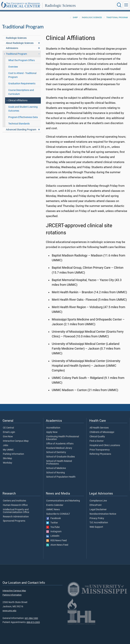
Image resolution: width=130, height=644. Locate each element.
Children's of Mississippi (102, 432)
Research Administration (16, 517)
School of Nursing (56, 473)
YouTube (53, 527)
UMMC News (53, 510)
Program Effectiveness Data (23, 117)
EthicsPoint (96, 505)
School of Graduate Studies (61, 457)
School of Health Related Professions (59, 463)
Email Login (9, 432)
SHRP (75, 18)
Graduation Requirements (22, 84)
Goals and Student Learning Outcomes (23, 109)
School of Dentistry (56, 452)
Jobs (6, 445)
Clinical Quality (97, 437)
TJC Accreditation (99, 523)
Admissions (12, 48)
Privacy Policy (97, 518)
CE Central (8, 428)
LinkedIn (53, 536)
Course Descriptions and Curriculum (21, 92)
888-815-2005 (33, 622)
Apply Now (52, 432)
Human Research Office (15, 505)
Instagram (54, 532)
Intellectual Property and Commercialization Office (16, 511)
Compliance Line (98, 501)
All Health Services (99, 428)
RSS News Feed (56, 541)
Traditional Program (117, 18)
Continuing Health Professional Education (63, 438)
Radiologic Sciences (60, 6)
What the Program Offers (21, 60)
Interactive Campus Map (16, 441)
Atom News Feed (57, 545)
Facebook (53, 518)
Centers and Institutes (14, 501)
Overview (13, 67)
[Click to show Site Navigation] (126, 5)
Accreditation (53, 428)
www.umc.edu (9, 611)
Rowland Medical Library (59, 448)
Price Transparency (100, 450)
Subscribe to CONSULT (58, 514)
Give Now (8, 437)
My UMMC (8, 450)
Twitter (52, 523)
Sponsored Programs (14, 521)
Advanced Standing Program (21, 130)
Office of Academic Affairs (60, 444)
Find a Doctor (97, 441)
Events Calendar (55, 505)
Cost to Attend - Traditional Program (22, 75)
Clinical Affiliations (18, 100)
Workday (8, 463)
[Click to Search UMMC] (119, 5)
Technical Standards (19, 124)
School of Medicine (56, 468)
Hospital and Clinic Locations (105, 445)
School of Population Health (61, 477)
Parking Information (13, 454)
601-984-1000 (31, 618)
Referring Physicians (100, 454)
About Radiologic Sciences (20, 43)
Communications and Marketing (63, 501)
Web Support (96, 527)
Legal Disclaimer (98, 510)
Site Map (7, 458)
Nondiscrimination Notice (103, 514)
